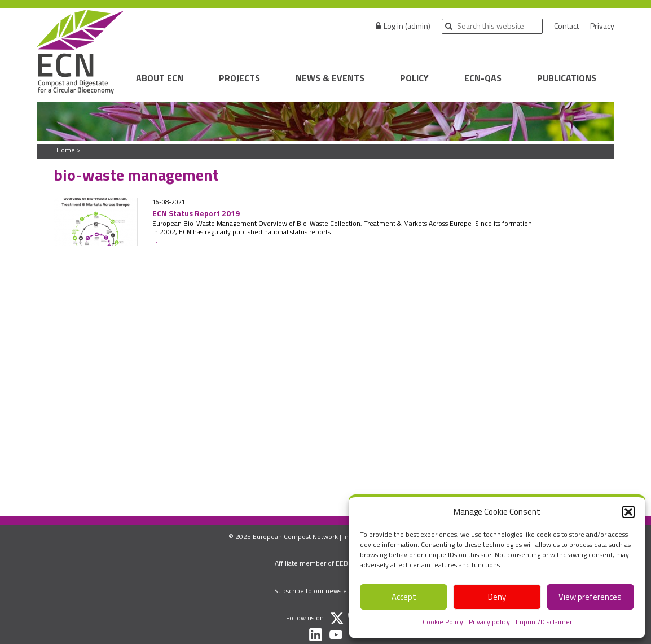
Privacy (602, 26)
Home (66, 150)
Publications (567, 78)
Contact (566, 26)
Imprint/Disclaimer (544, 622)
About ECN (160, 78)
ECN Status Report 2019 (196, 213)
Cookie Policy (443, 622)
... (155, 240)
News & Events (330, 78)
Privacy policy (489, 622)
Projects (239, 78)
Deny (497, 597)
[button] (628, 512)
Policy (414, 78)
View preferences (590, 597)
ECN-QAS (483, 78)
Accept (404, 597)
